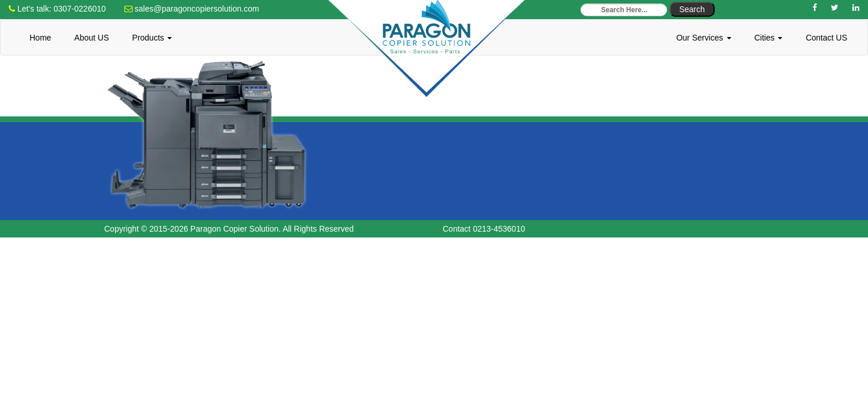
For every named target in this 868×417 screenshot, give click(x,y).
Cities (769, 38)
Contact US (826, 38)
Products (152, 38)
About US (91, 38)
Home (40, 38)
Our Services (704, 38)
